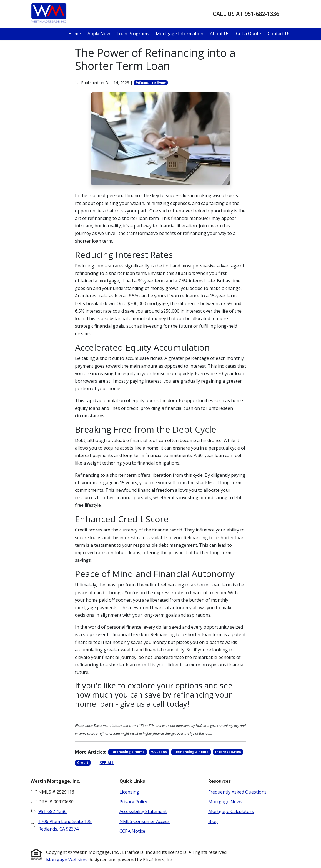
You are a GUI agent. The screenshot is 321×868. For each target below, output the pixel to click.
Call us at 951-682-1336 (246, 14)
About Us (220, 34)
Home (75, 34)
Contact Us (279, 34)
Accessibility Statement (143, 811)
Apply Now (99, 34)
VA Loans (159, 752)
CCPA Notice (132, 831)
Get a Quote (249, 34)
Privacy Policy (133, 802)
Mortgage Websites (67, 860)
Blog (213, 821)
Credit (83, 763)
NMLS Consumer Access (145, 821)
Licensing (129, 792)
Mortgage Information (180, 34)
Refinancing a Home (151, 82)
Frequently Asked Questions (237, 792)
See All (107, 763)
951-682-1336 (52, 811)
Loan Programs (133, 34)
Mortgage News (225, 802)
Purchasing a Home (128, 752)
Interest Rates (228, 752)
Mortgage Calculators (231, 811)
